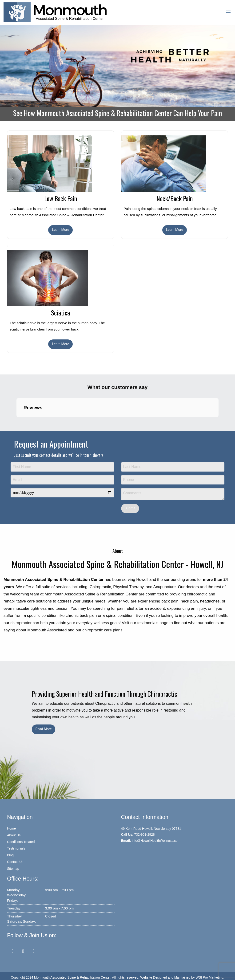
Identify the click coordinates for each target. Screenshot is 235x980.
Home (11, 828)
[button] (16, 422)
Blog (10, 855)
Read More (43, 729)
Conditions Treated (21, 842)
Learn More (61, 230)
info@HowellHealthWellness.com (156, 841)
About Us (14, 835)
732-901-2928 (145, 834)
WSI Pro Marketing (209, 977)
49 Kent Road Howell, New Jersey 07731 (151, 829)
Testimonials (16, 848)
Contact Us (15, 862)
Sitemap (13, 869)
